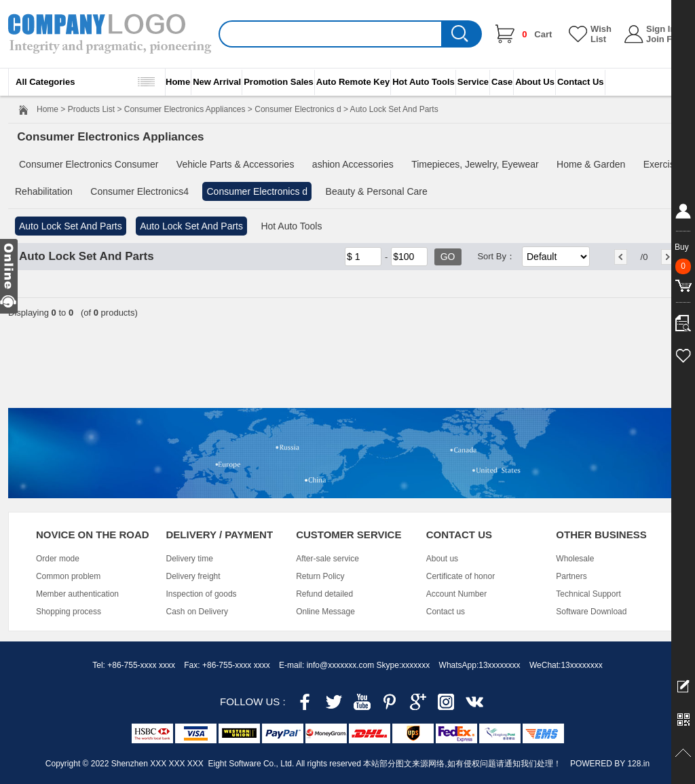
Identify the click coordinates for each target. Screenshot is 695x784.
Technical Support (588, 594)
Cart (537, 34)
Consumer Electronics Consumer (89, 164)
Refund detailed (324, 594)
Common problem (68, 576)
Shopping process (69, 612)
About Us (535, 82)
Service (473, 82)
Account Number (456, 594)
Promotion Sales (279, 82)
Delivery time (190, 559)
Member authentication (77, 594)
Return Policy (320, 576)
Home (178, 82)
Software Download (591, 612)
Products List (91, 109)
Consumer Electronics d (298, 109)
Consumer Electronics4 (139, 191)
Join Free (666, 39)
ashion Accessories (353, 164)
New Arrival (217, 82)
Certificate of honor (461, 576)
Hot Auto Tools (424, 82)
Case (502, 82)
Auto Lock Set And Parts (71, 226)
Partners (571, 576)
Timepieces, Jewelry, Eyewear (475, 164)
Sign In (661, 29)
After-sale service (327, 559)
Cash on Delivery (197, 612)
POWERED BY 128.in (610, 764)
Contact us (446, 612)
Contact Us (581, 82)
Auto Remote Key (353, 82)
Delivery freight (193, 576)
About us (442, 559)
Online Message (325, 612)
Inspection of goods (202, 594)
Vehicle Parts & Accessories (236, 164)
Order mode (58, 559)
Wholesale (575, 559)
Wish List (601, 34)
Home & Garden (591, 164)
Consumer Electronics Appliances (185, 109)
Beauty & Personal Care (377, 191)
